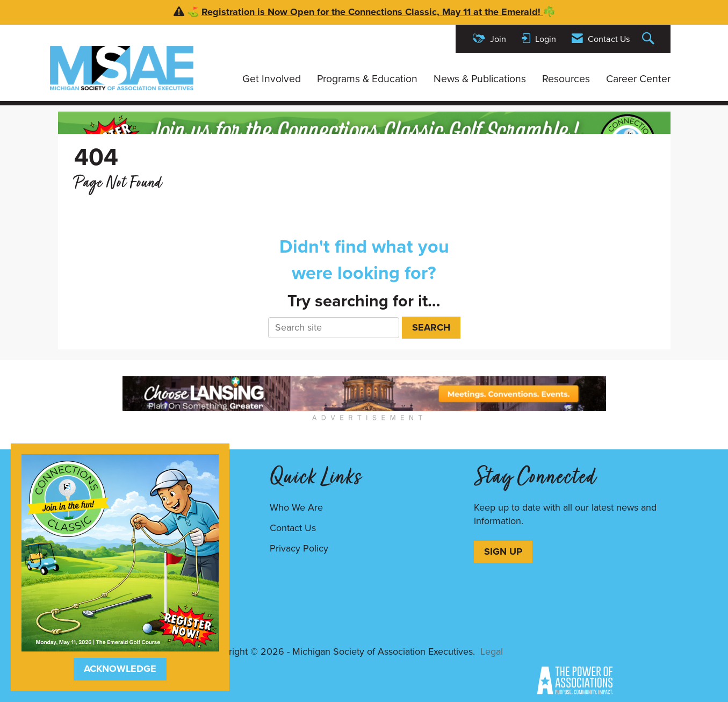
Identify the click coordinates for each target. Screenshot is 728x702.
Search (431, 327)
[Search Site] (650, 39)
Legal (492, 651)
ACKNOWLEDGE (120, 669)
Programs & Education (367, 79)
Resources (566, 79)
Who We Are (296, 507)
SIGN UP (503, 551)
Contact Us (293, 528)
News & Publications (480, 79)
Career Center (638, 79)
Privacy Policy (299, 548)
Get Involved (272, 79)
